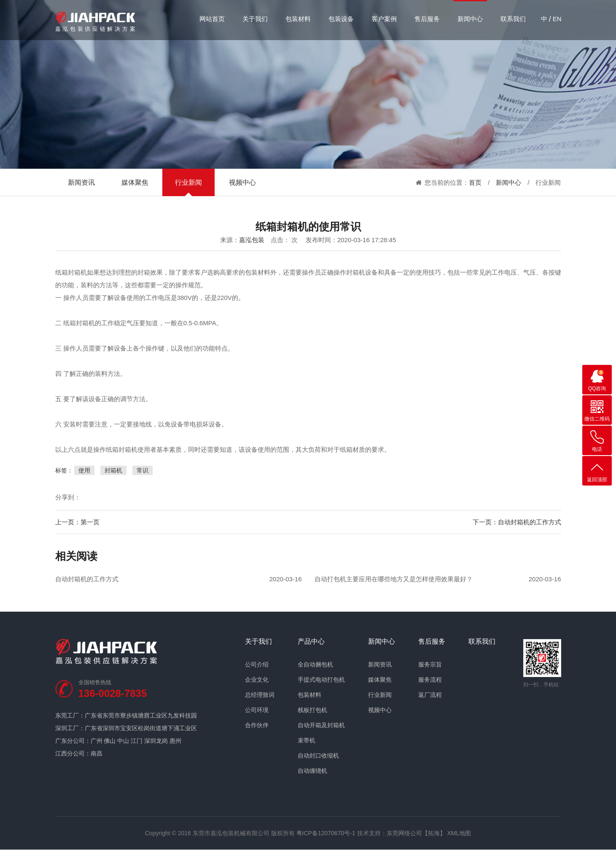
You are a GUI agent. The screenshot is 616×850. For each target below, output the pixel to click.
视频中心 (242, 182)
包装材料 (298, 19)
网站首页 (212, 19)
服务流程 (430, 680)
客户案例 (384, 19)
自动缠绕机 (312, 771)
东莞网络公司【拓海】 (416, 833)
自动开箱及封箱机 (321, 725)
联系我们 (513, 19)
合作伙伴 (257, 725)
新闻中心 (470, 19)
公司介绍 (257, 664)
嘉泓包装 (252, 240)
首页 (475, 182)
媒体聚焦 (135, 182)
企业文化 (257, 680)
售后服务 (427, 19)
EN (557, 19)
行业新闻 (188, 182)
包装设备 (341, 19)
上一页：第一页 (77, 522)
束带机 (307, 740)
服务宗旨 (430, 664)
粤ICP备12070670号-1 (326, 833)
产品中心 (311, 642)
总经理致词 (260, 695)
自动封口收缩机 (318, 756)
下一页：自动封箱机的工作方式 (517, 522)
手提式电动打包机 (321, 680)
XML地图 (459, 833)
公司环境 (257, 710)
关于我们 (255, 19)
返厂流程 (430, 695)
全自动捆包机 (315, 664)
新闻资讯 (81, 182)
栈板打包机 (312, 710)
